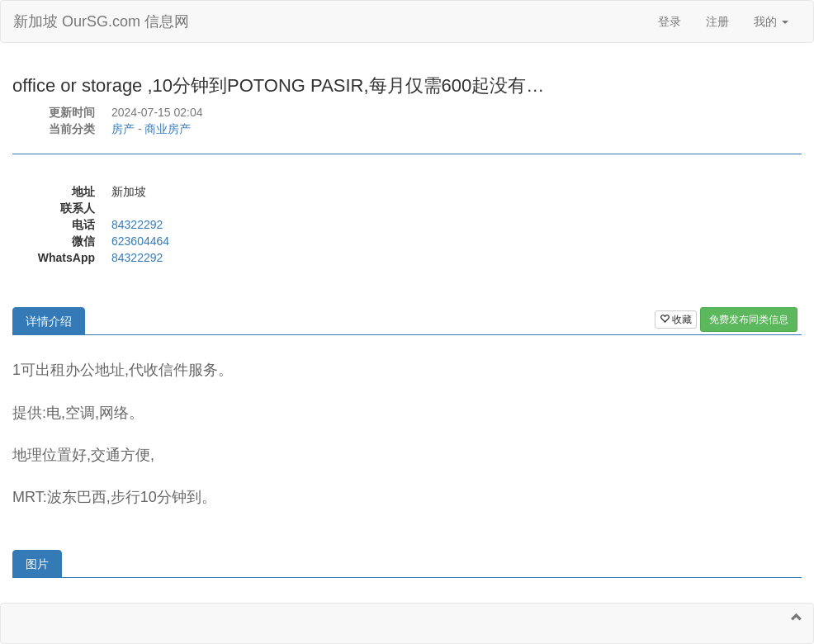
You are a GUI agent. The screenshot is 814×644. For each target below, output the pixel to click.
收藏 (676, 320)
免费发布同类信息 (749, 320)
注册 (717, 21)
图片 (37, 564)
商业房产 (168, 129)
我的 (771, 21)
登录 (670, 21)
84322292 (137, 225)
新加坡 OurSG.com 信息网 (101, 21)
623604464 (140, 241)
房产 (123, 129)
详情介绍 (49, 321)
